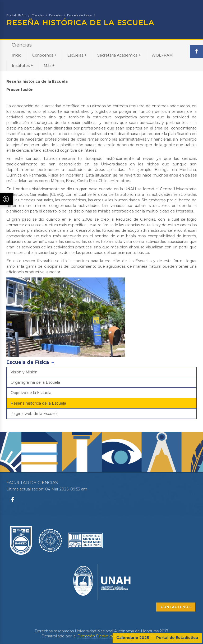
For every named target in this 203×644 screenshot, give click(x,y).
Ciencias (38, 15)
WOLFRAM (162, 55)
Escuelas (56, 15)
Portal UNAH (16, 15)
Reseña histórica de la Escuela (38, 403)
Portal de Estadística (177, 638)
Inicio (17, 55)
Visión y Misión (24, 372)
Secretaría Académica (119, 55)
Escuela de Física (79, 15)
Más (49, 65)
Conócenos (44, 55)
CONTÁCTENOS (176, 607)
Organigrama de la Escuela (35, 382)
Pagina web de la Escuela (34, 414)
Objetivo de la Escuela (31, 393)
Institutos (22, 65)
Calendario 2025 (133, 638)
